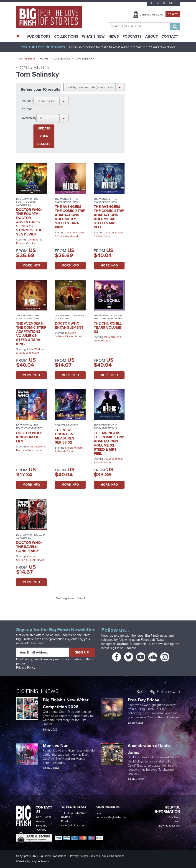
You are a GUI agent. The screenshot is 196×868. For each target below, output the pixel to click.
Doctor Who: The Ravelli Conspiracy (29, 547)
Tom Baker (33, 240)
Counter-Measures (66, 425)
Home (44, 59)
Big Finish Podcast (123, 648)
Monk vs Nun (56, 745)
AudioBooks (39, 36)
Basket (173, 14)
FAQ (177, 821)
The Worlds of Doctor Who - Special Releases (108, 317)
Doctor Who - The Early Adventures (70, 317)
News (114, 36)
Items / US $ (151, 15)
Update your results (44, 136)
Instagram (108, 644)
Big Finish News (37, 691)
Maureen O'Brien (65, 335)
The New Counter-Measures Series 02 (65, 436)
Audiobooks (61, 59)
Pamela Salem (66, 451)
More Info (31, 265)
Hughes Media (40, 861)
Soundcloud (142, 644)
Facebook (148, 640)
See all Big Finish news (157, 692)
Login (155, 3)
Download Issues (170, 826)
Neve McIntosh (103, 341)
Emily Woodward (68, 236)
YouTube (123, 644)
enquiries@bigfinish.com (111, 817)
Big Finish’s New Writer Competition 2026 (66, 703)
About (151, 36)
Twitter (161, 640)
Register (169, 3)
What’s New (93, 36)
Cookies (94, 856)
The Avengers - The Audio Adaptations (66, 200)
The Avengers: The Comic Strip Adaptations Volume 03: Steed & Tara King (31, 334)
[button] (94, 87)
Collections (66, 36)
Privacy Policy (26, 668)
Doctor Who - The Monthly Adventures (29, 427)
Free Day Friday (143, 700)
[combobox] (139, 26)
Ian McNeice (112, 337)
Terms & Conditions (112, 856)
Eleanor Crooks (25, 243)
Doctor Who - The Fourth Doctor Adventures (27, 202)
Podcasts (132, 36)
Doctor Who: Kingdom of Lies (29, 437)
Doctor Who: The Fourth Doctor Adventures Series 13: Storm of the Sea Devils (29, 222)
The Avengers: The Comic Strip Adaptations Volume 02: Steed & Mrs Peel (109, 443)
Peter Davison (35, 447)
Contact (170, 36)
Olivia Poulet (104, 236)
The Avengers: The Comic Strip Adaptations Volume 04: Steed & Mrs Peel (109, 217)
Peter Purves (75, 336)
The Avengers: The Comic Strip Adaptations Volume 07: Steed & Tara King (70, 217)
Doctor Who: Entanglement (69, 325)
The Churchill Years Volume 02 (108, 327)
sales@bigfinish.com (74, 825)
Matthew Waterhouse (29, 450)
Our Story (174, 817)
